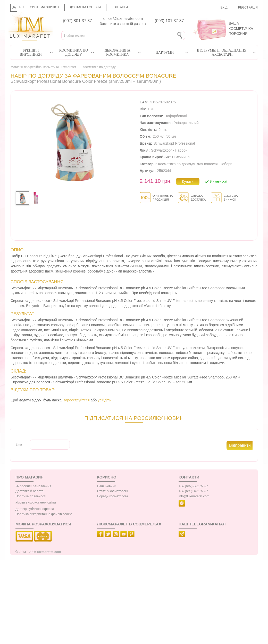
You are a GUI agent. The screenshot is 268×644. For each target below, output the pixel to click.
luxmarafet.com (49, 552)
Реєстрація (248, 7)
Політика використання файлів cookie (44, 514)
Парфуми (165, 52)
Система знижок (45, 7)
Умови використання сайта (36, 502)
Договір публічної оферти (35, 509)
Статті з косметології (113, 491)
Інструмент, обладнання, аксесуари (222, 52)
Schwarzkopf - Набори (169, 150)
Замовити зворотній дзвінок (123, 24)
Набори (226, 164)
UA (14, 7)
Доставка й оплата (30, 491)
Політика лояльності (31, 496)
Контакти (120, 7)
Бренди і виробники (31, 52)
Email (19, 444)
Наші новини (107, 486)
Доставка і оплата (86, 7)
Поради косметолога (113, 496)
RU (22, 7)
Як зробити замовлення (33, 486)
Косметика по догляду (74, 52)
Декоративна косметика (118, 52)
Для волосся (207, 164)
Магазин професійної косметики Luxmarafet (43, 67)
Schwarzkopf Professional (174, 143)
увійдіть (104, 400)
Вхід (224, 7)
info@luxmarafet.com (194, 496)
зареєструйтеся (77, 400)
